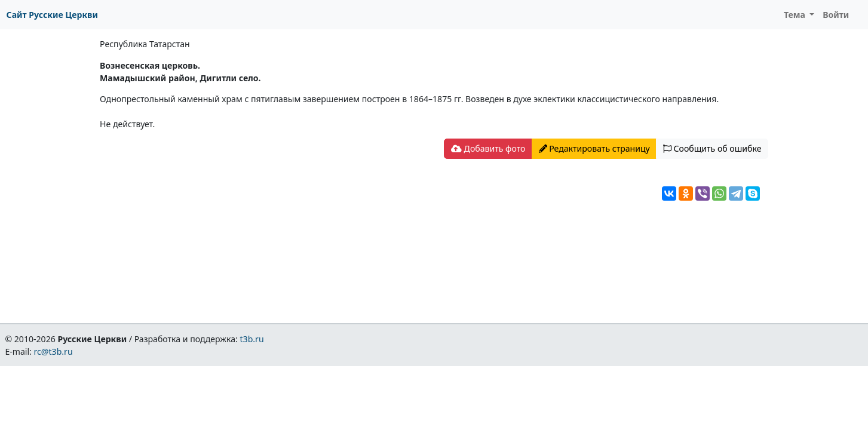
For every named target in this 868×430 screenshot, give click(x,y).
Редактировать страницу (594, 148)
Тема (796, 15)
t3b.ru (252, 339)
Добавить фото (488, 148)
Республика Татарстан (145, 44)
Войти (836, 15)
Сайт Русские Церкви (52, 15)
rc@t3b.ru (53, 351)
